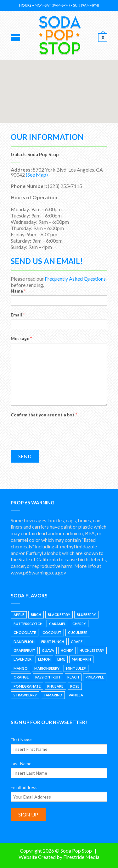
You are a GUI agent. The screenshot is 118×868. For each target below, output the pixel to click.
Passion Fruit (48, 677)
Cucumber (78, 632)
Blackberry (59, 615)
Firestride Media (81, 857)
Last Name (21, 764)
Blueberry (86, 615)
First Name (21, 740)
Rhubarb (55, 686)
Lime (61, 659)
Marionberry (47, 668)
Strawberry (25, 695)
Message (21, 338)
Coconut (52, 632)
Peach (73, 677)
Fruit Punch (53, 642)
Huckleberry (92, 650)
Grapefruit (24, 650)
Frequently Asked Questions (75, 279)
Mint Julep (76, 668)
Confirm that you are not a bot (44, 415)
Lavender (22, 659)
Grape (77, 642)
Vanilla (76, 695)
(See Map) (37, 175)
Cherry (79, 624)
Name (18, 291)
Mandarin (81, 659)
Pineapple (95, 677)
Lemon (44, 659)
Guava (48, 650)
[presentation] (59, 431)
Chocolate (25, 632)
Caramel (57, 624)
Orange (21, 677)
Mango (21, 668)
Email (18, 315)
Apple (19, 615)
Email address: (25, 787)
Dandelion (24, 642)
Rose (75, 686)
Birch (36, 615)
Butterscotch (28, 624)
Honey (67, 650)
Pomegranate (27, 686)
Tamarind (53, 695)
